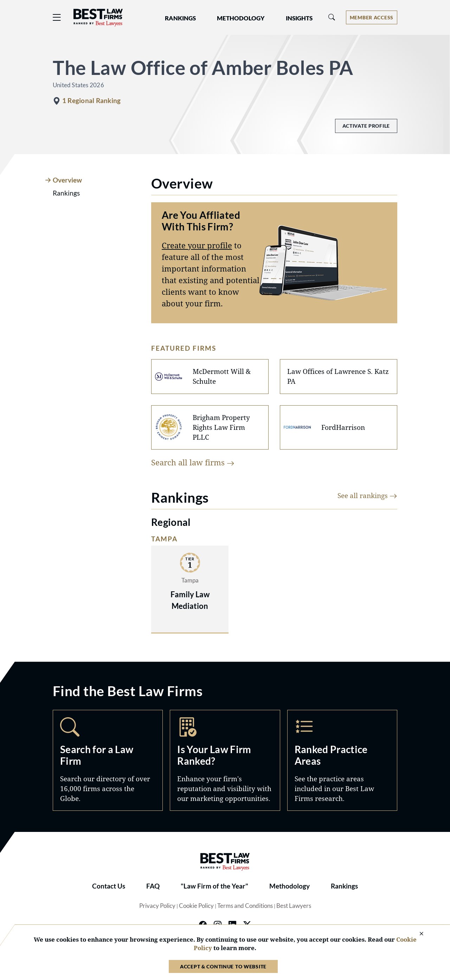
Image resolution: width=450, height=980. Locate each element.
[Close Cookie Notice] (417, 934)
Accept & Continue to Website (223, 966)
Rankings (344, 886)
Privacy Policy (157, 906)
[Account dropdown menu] (372, 17)
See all (367, 495)
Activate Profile (366, 126)
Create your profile (197, 245)
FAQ (153, 886)
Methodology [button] (241, 18)
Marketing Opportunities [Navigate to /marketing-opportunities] (225, 760)
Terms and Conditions (245, 906)
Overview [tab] (67, 180)
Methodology (290, 886)
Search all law (193, 462)
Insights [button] (299, 18)
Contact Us (109, 886)
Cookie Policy (196, 906)
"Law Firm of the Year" (214, 886)
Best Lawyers (294, 906)
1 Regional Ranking (91, 101)
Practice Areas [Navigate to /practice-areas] (342, 760)
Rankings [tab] (66, 193)
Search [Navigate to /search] (108, 760)
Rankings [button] (180, 18)
